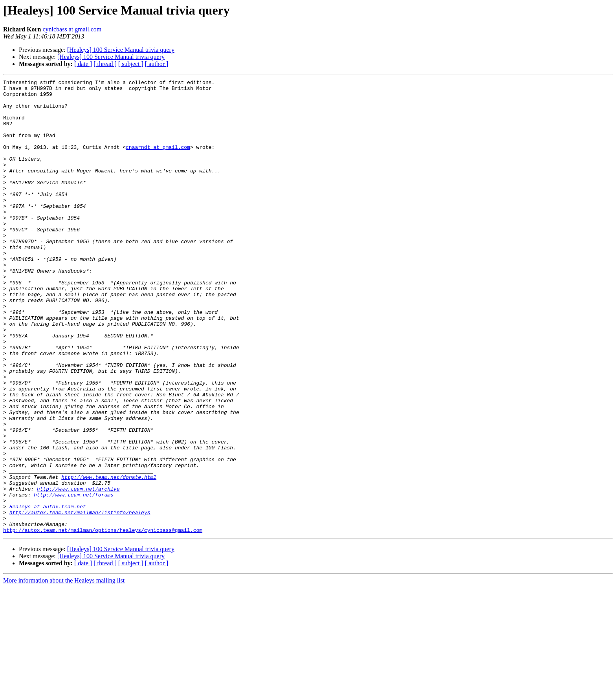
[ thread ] (105, 64)
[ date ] (83, 64)
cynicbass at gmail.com (72, 29)
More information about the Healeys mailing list (64, 671)
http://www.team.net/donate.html (109, 557)
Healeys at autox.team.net (48, 592)
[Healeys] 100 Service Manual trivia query (121, 50)
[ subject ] (131, 64)
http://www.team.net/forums (74, 578)
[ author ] (157, 64)
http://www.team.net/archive (78, 571)
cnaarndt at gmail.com (158, 161)
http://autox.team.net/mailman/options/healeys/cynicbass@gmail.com (103, 621)
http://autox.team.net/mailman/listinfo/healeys (80, 599)
